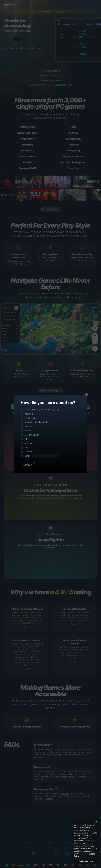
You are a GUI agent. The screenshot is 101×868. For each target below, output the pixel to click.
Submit (28, 465)
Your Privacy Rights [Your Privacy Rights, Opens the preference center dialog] (86, 861)
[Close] (96, 822)
